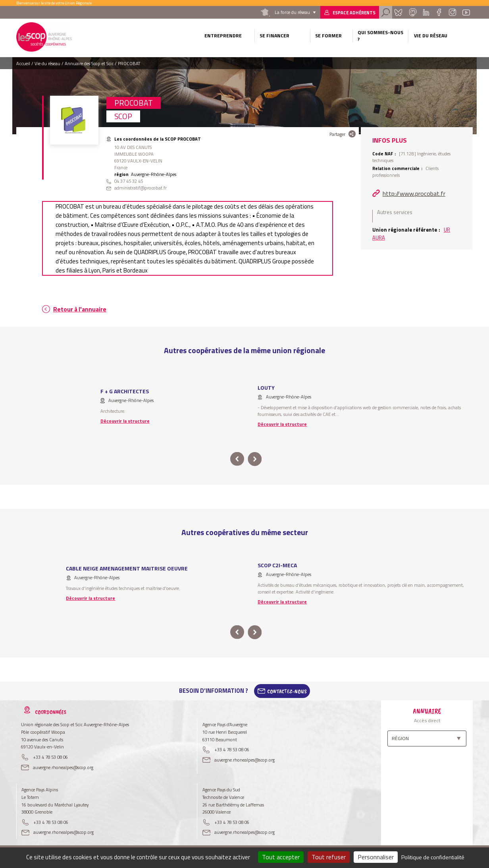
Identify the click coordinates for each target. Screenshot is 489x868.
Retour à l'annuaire (80, 309)
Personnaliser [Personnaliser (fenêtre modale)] (376, 857)
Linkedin (426, 12)
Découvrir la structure (125, 421)
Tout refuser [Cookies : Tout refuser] (329, 857)
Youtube (466, 12)
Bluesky (399, 12)
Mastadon (412, 12)
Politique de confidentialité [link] (433, 857)
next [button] (255, 459)
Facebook (439, 12)
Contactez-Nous (287, 691)
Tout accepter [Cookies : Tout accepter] (281, 857)
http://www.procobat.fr (414, 193)
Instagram (452, 12)
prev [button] (237, 459)
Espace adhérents (354, 13)
